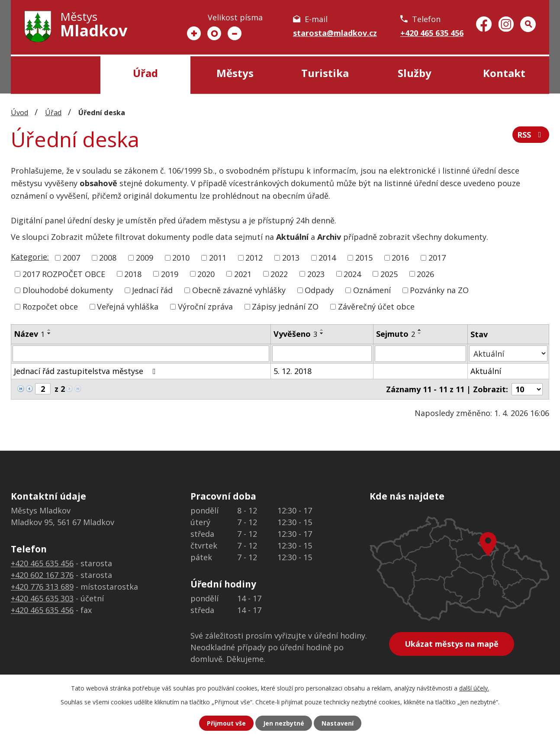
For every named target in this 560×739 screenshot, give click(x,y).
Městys (235, 73)
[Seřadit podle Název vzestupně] (49, 330)
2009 (145, 258)
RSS (531, 135)
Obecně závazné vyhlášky (239, 290)
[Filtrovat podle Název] (141, 354)
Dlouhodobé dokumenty (68, 290)
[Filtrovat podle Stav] (508, 353)
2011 (218, 258)
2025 (389, 274)
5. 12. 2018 (293, 371)
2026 (425, 274)
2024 (352, 274)
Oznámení (372, 290)
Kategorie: (30, 257)
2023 (316, 274)
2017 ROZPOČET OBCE (64, 274)
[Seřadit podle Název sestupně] (49, 333)
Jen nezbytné (284, 723)
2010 (181, 258)
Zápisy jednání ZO (285, 307)
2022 (279, 274)
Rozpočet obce (50, 307)
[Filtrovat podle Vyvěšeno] (322, 354)
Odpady (319, 290)
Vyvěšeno (295, 334)
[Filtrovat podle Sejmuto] (420, 354)
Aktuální (486, 371)
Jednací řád (152, 290)
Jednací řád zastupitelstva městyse (87, 371)
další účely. (474, 688)
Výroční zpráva (205, 307)
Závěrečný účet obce (376, 307)
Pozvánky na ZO (439, 290)
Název (29, 334)
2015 (364, 258)
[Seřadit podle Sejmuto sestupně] (420, 333)
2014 (327, 258)
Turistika (325, 73)
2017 (437, 258)
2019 (170, 274)
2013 (291, 258)
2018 (133, 274)
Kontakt (504, 73)
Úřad (145, 73)
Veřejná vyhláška (128, 307)
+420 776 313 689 (42, 587)
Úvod (56, 75)
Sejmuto (396, 334)
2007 (71, 258)
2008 (108, 258)
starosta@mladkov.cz (335, 33)
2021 (243, 274)
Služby (415, 73)
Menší (235, 33)
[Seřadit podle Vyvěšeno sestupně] (322, 333)
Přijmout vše (226, 723)
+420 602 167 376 (42, 575)
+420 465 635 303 (42, 598)
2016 (400, 258)
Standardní (214, 33)
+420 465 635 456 (432, 33)
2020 (206, 274)
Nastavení (338, 723)
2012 (254, 258)
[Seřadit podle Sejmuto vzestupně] (420, 330)
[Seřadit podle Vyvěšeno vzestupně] (322, 330)
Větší (194, 33)
